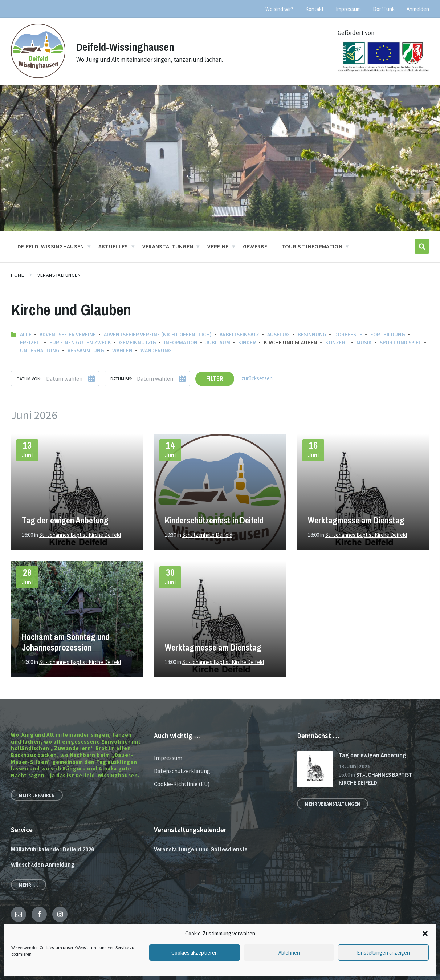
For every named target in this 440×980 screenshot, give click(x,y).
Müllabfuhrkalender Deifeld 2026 (52, 849)
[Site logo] (38, 76)
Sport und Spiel (401, 342)
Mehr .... (28, 885)
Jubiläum (218, 342)
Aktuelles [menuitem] (113, 246)
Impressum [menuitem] (348, 9)
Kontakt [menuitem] (315, 9)
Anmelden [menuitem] (418, 9)
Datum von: (29, 378)
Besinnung (312, 334)
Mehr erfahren (37, 795)
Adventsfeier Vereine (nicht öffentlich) (158, 334)
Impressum (168, 758)
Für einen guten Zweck (80, 342)
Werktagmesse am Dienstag (356, 520)
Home (17, 275)
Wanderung (156, 350)
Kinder (247, 342)
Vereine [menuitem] (218, 246)
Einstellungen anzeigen (383, 953)
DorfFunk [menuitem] (384, 9)
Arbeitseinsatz (239, 334)
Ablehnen (289, 953)
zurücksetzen (257, 378)
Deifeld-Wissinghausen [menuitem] (51, 246)
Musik (364, 342)
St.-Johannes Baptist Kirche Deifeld (80, 535)
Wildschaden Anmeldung (43, 864)
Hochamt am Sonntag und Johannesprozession (66, 642)
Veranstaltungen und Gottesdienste (201, 849)
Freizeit (31, 342)
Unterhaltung (40, 350)
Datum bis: (121, 378)
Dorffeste (348, 334)
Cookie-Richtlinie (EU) (182, 784)
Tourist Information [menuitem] (312, 246)
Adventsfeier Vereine (68, 334)
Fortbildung (388, 334)
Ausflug (278, 334)
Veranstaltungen (59, 275)
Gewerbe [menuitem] (255, 246)
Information (181, 342)
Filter (215, 378)
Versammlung (86, 350)
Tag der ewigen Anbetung (65, 520)
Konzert (337, 342)
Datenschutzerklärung (182, 771)
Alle (26, 334)
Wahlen (122, 350)
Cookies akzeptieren (195, 953)
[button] (425, 934)
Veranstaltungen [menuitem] (168, 246)
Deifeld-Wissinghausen (127, 47)
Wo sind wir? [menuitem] (279, 9)
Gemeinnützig (138, 342)
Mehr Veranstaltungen (333, 804)
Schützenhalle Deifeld (207, 535)
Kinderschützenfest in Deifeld (214, 520)
